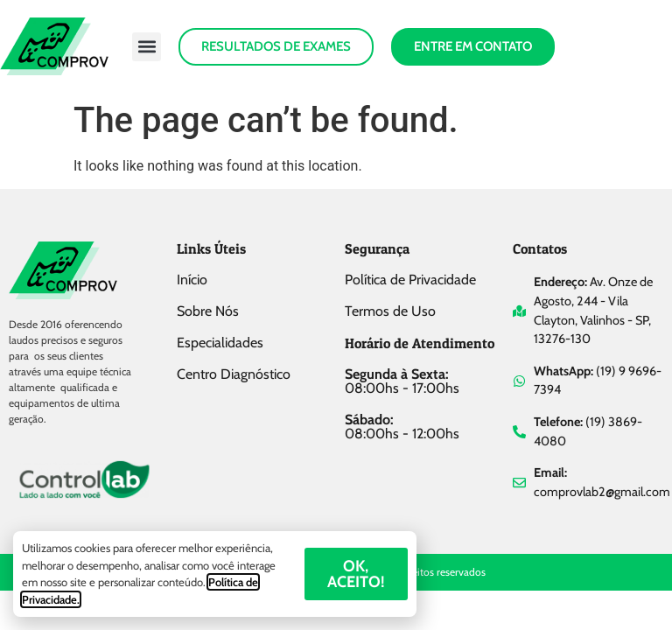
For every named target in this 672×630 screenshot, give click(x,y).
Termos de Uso (390, 311)
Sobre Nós (208, 311)
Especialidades (220, 343)
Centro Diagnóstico (234, 374)
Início (192, 280)
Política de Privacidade (410, 280)
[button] (147, 47)
